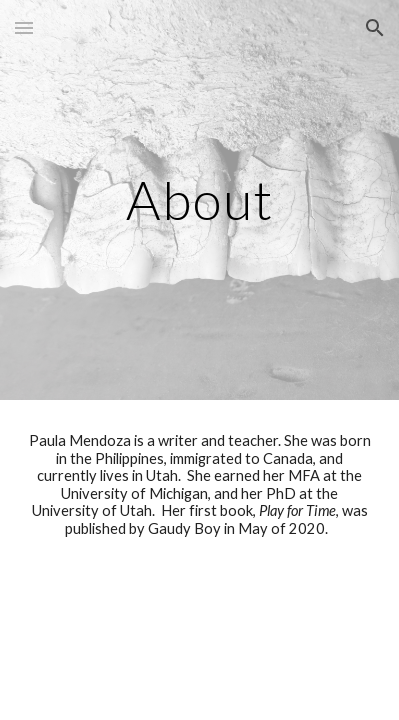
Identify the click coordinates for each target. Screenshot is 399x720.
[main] (200, 199)
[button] (24, 27)
